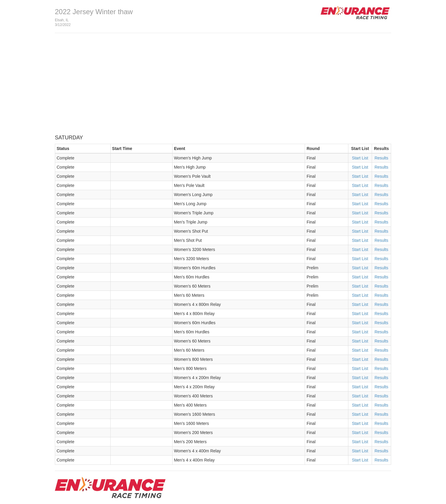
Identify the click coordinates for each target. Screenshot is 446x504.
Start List (360, 158)
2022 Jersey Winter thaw (94, 12)
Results (382, 158)
